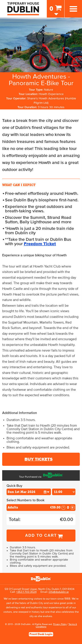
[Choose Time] (64, 492)
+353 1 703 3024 (26, 592)
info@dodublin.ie (59, 592)
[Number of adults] (68, 508)
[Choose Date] (29, 492)
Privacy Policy (60, 624)
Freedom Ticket (40, 244)
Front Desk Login (41, 634)
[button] (46, 492)
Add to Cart (41, 535)
